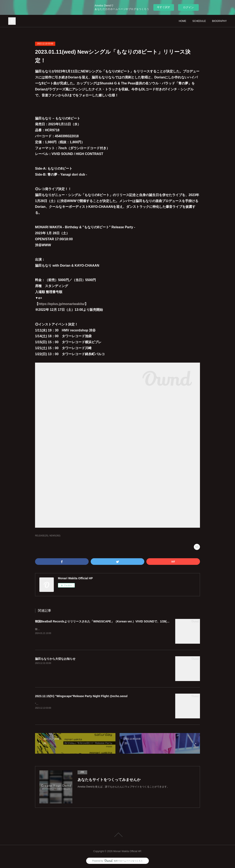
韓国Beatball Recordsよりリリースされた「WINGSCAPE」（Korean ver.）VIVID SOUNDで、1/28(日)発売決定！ (110, 621)
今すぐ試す (164, 7)
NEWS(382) (55, 536)
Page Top (117, 835)
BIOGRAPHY (219, 21)
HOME (182, 21)
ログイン (188, 7)
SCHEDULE (199, 21)
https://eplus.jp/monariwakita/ (62, 304)
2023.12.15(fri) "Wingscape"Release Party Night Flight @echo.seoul (81, 696)
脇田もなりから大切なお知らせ (55, 659)
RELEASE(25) (42, 536)
